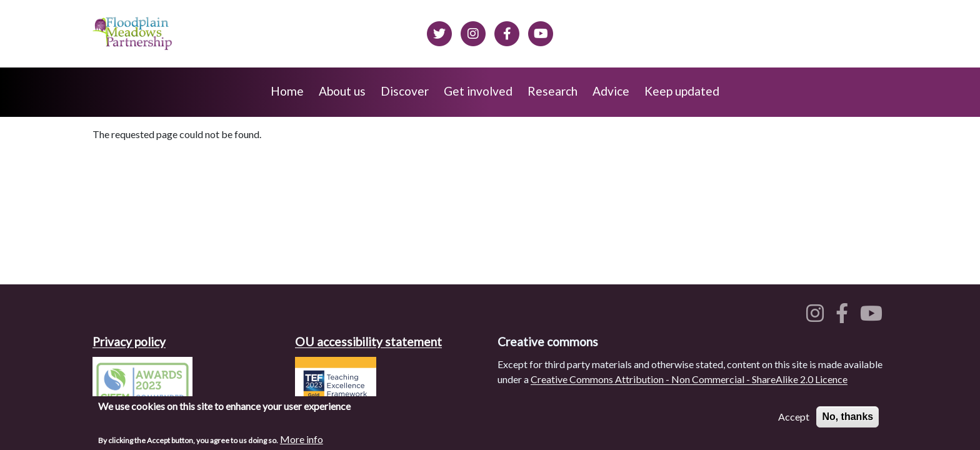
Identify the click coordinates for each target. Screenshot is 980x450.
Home (287, 91)
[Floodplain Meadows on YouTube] (541, 32)
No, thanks (847, 418)
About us (342, 91)
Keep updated (682, 91)
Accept (794, 418)
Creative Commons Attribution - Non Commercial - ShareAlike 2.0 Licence (689, 379)
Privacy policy (129, 342)
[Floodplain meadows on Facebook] (507, 32)
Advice (611, 91)
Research (552, 91)
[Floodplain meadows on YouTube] (874, 317)
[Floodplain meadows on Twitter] (439, 32)
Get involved (478, 91)
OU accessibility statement (368, 342)
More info (302, 440)
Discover (405, 91)
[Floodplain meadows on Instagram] (473, 32)
